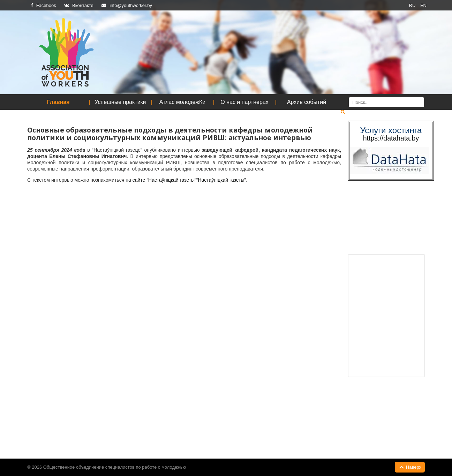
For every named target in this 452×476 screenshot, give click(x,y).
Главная (58, 102)
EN (423, 5)
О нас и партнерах (244, 102)
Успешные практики (120, 102)
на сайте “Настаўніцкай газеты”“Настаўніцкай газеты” (186, 180)
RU (413, 5)
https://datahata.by (391, 138)
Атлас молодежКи (183, 102)
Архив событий (307, 102)
